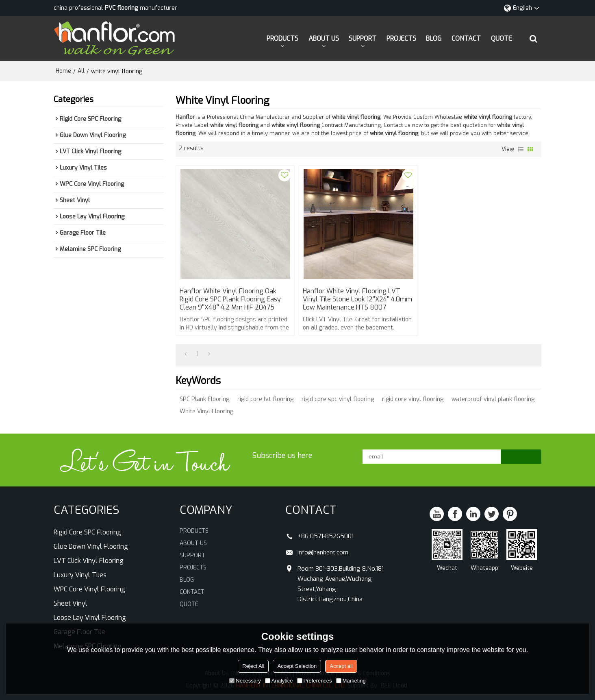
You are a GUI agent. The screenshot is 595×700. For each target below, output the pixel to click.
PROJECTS (401, 38)
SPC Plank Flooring (204, 399)
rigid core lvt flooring (265, 399)
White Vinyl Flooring (206, 411)
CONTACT (466, 38)
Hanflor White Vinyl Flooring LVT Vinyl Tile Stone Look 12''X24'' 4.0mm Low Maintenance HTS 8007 (357, 299)
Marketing (351, 681)
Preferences (315, 681)
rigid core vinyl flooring (413, 399)
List (521, 149)
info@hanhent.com (323, 552)
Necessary (245, 681)
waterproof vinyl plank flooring (493, 399)
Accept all (341, 666)
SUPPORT (363, 38)
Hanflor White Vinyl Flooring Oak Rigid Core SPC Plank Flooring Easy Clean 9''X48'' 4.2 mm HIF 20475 (230, 299)
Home (63, 71)
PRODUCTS (282, 38)
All (81, 71)
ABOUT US (324, 38)
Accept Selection (297, 666)
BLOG (434, 38)
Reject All (253, 666)
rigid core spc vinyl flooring (338, 399)
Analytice (279, 681)
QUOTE (502, 38)
